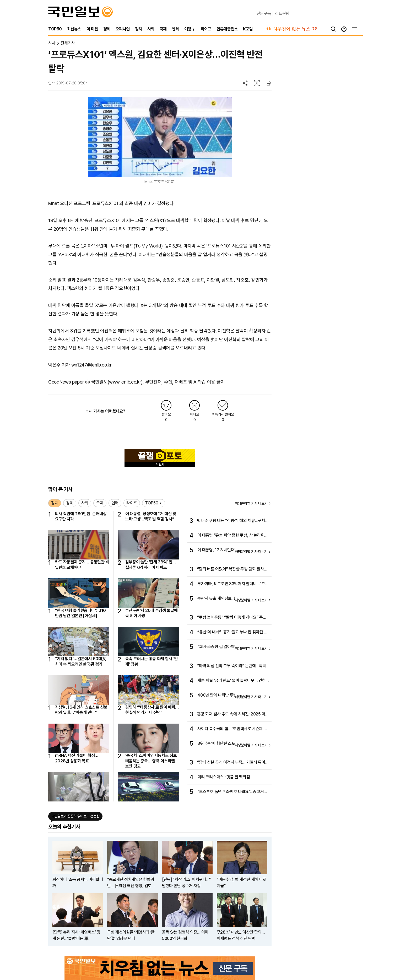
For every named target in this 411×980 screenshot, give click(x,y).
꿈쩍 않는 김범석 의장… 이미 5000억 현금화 (185, 935)
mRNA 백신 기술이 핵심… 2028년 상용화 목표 (77, 758)
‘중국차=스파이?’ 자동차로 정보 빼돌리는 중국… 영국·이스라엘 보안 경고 (151, 761)
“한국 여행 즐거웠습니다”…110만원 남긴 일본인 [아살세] (80, 613)
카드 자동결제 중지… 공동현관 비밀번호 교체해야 (82, 565)
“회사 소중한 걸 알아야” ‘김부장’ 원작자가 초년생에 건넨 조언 (231, 647)
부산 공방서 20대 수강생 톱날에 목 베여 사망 (151, 613)
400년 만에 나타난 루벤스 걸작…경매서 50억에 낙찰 (233, 696)
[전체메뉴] (354, 29)
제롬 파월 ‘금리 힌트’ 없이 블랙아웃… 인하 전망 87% (231, 681)
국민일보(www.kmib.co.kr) (117, 382)
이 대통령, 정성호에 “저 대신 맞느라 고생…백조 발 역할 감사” (151, 516)
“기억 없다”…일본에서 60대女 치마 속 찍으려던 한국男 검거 (81, 661)
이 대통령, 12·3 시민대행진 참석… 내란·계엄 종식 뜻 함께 (233, 550)
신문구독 (264, 14)
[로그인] (344, 29)
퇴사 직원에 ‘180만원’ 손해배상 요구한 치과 (81, 516)
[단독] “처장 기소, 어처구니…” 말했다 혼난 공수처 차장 (186, 883)
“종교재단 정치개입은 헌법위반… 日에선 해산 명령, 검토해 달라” (131, 883)
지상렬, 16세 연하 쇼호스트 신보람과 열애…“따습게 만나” (81, 710)
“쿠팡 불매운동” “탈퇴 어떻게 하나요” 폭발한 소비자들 (232, 618)
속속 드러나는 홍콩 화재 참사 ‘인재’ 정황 (152, 661)
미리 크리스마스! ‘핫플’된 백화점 (224, 777)
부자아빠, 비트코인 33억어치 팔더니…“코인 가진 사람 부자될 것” (233, 584)
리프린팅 (282, 14)
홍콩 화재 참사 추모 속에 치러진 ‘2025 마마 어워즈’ (233, 714)
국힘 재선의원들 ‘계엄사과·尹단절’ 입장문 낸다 (131, 935)
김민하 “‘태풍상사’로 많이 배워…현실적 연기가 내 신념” (152, 710)
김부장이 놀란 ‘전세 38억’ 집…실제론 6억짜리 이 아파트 (151, 565)
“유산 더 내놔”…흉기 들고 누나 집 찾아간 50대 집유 (233, 632)
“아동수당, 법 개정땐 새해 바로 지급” (242, 883)
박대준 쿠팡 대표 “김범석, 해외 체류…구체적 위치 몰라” (233, 521)
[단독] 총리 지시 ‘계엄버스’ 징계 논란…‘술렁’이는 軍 (76, 935)
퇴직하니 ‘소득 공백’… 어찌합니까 (78, 883)
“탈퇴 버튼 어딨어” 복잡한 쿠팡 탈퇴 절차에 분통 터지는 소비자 (232, 569)
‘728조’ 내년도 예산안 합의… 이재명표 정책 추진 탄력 (241, 935)
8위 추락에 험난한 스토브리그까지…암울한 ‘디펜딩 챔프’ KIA (232, 744)
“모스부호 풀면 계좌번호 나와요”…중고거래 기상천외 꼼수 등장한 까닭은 (232, 792)
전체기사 (68, 43)
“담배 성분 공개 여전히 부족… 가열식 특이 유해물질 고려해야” (231, 763)
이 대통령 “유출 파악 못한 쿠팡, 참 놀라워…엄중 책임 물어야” (232, 536)
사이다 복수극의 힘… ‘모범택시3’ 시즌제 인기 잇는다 (232, 729)
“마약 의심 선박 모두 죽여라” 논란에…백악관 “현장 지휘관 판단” (231, 666)
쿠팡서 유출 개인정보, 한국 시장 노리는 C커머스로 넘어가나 (233, 599)
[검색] (333, 29)
